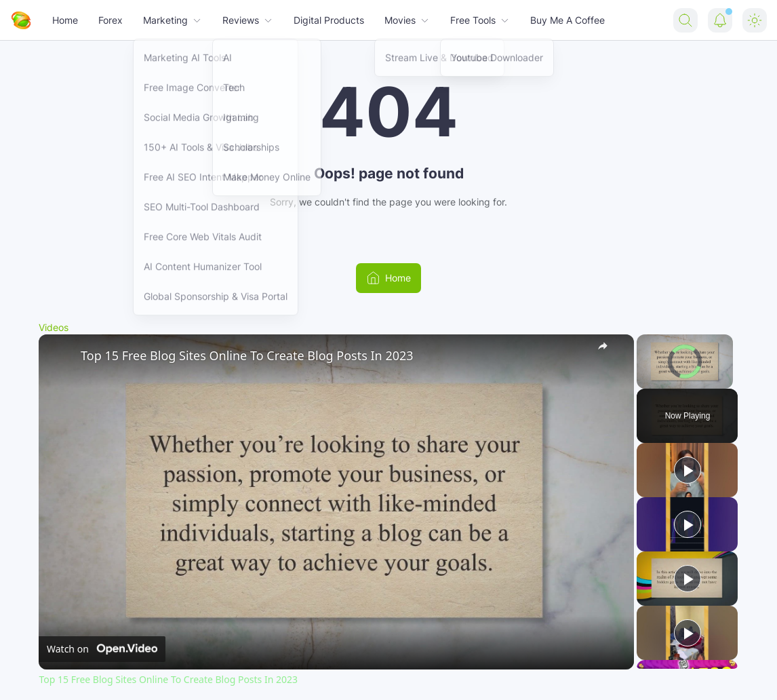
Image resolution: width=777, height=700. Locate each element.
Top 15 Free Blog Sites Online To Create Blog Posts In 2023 (247, 355)
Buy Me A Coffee (567, 20)
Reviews (248, 20)
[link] (60, 356)
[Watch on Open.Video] (102, 648)
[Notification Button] (720, 20)
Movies (407, 20)
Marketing (173, 20)
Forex (111, 20)
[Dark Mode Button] (755, 20)
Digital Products (329, 20)
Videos (54, 327)
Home (65, 20)
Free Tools (480, 20)
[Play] (688, 470)
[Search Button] (685, 20)
